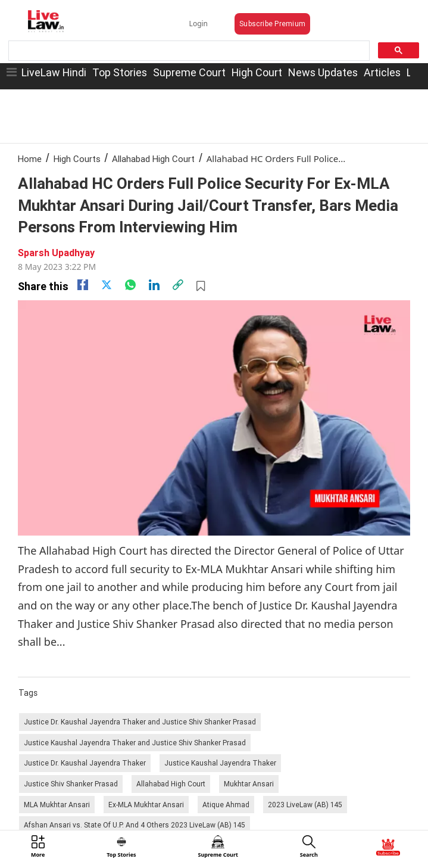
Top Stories (120, 72)
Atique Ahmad (226, 805)
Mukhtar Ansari (249, 784)
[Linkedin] (154, 285)
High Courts (77, 159)
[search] (188, 51)
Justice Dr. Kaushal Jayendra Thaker (85, 763)
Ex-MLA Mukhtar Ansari (146, 805)
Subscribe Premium (272, 24)
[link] (178, 285)
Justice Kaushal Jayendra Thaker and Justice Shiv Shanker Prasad (135, 743)
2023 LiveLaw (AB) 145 (305, 805)
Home (30, 159)
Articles (382, 72)
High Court (257, 72)
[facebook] (83, 285)
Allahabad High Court (153, 159)
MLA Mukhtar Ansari (57, 805)
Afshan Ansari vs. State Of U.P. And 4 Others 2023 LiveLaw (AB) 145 (135, 825)
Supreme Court (189, 72)
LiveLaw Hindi (54, 72)
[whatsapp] (130, 285)
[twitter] (107, 285)
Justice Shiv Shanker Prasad (71, 784)
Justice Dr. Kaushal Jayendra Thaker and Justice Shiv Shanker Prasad (140, 722)
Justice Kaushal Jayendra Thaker (220, 763)
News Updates (323, 72)
